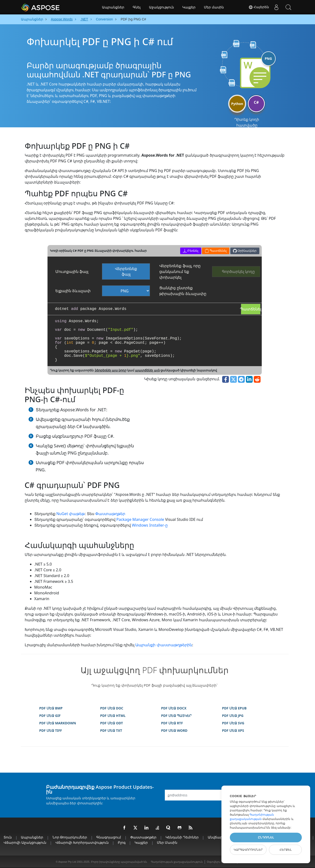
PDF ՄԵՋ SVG (233, 723)
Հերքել (285, 850)
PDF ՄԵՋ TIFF (51, 730)
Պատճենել (251, 309)
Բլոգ (122, 842)
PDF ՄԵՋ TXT (111, 730)
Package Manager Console (140, 519)
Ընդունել (266, 837)
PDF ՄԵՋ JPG (233, 716)
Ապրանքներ (113, 7)
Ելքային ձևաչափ (73, 291)
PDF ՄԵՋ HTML (113, 716)
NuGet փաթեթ (71, 514)
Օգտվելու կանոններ (221, 862)
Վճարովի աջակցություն (25, 842)
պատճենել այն (147, 370)
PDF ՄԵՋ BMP (51, 708)
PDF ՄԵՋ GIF (50, 716)
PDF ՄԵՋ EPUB (234, 708)
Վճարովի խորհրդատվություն (82, 842)
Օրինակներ (245, 251)
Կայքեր (189, 7)
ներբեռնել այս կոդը (110, 370)
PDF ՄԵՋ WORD (174, 730)
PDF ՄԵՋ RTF (172, 723)
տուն (8, 837)
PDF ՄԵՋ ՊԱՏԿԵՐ (177, 716)
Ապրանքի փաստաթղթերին (164, 645)
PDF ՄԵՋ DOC (112, 708)
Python (237, 104)
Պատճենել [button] (216, 251)
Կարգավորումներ (248, 850)
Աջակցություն (161, 7)
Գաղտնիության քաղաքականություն (177, 862)
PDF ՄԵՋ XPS (233, 730)
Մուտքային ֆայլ (72, 271)
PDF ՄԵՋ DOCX (174, 708)
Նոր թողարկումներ (70, 837)
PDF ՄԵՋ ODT (112, 723)
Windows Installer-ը (150, 525)
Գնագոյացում (109, 837)
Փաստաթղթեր (110, 514)
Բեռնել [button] (191, 251)
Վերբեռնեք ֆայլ (126, 271)
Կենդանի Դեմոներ (182, 837)
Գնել (137, 7)
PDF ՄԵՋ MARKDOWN (58, 723)
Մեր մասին (214, 7)
